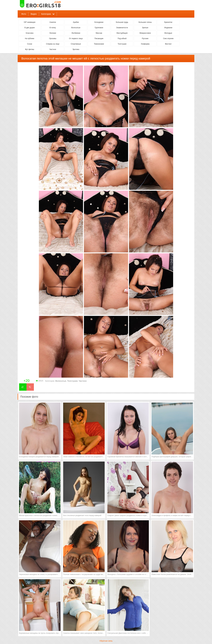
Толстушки (122, 44)
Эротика (76, 49)
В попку (53, 28)
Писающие (99, 38)
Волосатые (76, 28)
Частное (53, 49)
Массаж (99, 33)
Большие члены (145, 22)
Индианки (168, 28)
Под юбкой (122, 38)
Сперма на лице (53, 44)
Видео (34, 14)
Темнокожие (99, 44)
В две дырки (30, 28)
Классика (30, 33)
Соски (30, 44)
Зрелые (145, 28)
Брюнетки (168, 22)
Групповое (99, 28)
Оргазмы (53, 38)
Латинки (53, 33)
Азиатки (53, 22)
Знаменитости (122, 28)
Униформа (145, 44)
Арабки (76, 22)
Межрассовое (145, 33)
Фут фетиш (30, 49)
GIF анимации (30, 22)
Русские (145, 38)
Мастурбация (122, 33)
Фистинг (168, 44)
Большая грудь (122, 22)
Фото (24, 14)
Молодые (168, 33)
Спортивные (76, 44)
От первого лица (76, 38)
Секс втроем (168, 38)
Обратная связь (106, 641)
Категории (46, 14)
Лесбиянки (76, 33)
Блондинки (99, 22)
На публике (30, 38)
